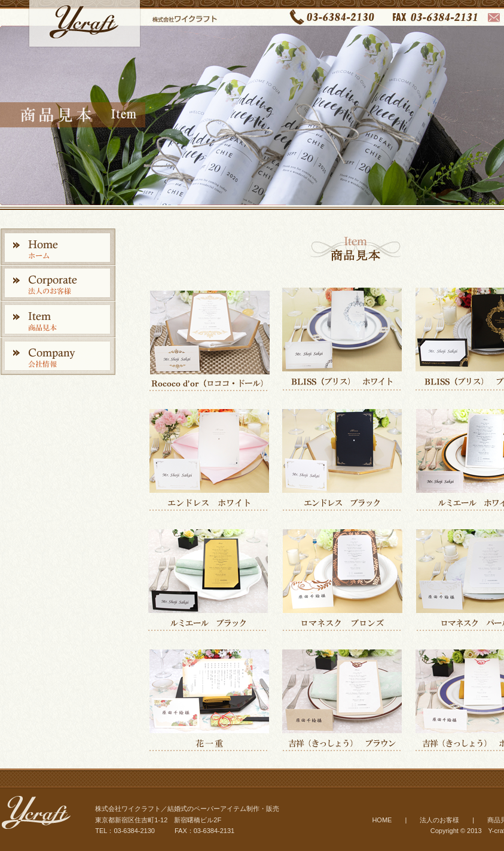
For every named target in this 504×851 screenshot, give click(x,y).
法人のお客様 (439, 820)
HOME (382, 820)
